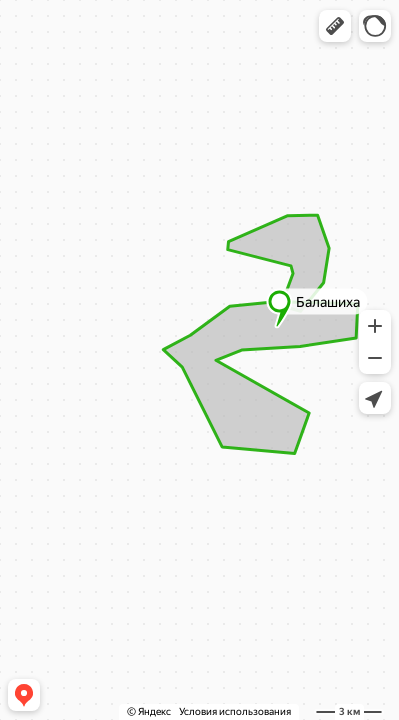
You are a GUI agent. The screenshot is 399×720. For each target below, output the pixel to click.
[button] (335, 26)
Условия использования (235, 711)
